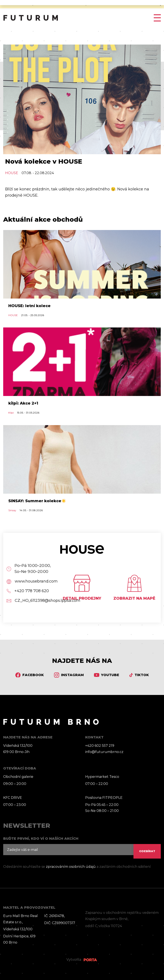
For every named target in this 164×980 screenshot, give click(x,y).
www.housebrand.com (30, 581)
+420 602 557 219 (100, 746)
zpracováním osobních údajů (71, 867)
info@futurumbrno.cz (104, 752)
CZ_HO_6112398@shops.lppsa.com (30, 601)
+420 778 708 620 (28, 591)
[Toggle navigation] (156, 18)
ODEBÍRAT (147, 851)
